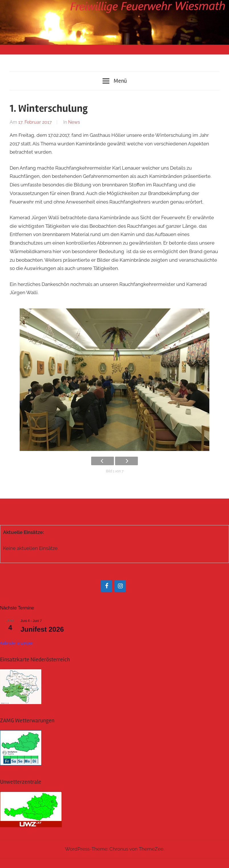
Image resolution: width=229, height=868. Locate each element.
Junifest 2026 (42, 629)
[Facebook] (107, 586)
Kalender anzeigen (17, 643)
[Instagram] (120, 586)
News (74, 122)
